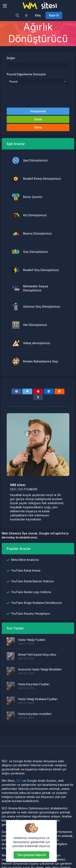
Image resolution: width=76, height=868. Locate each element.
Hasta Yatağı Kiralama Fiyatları (38, 699)
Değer (11, 58)
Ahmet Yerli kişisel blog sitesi (37, 655)
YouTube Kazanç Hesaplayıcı (31, 613)
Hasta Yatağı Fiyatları (32, 640)
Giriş (38, 15)
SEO (19, 781)
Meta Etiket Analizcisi (25, 560)
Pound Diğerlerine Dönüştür (26, 74)
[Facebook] (17, 391)
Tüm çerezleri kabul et (31, 855)
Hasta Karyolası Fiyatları (34, 684)
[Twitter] (27, 391)
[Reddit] (59, 391)
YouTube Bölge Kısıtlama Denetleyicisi (36, 603)
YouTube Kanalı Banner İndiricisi (32, 581)
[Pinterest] (38, 391)
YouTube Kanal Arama (26, 570)
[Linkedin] (49, 391)
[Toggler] (5, 6)
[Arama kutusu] (17, 15)
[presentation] (38, 96)
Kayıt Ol (54, 15)
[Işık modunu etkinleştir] (26, 15)
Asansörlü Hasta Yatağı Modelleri (40, 669)
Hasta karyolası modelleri (35, 714)
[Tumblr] (38, 397)
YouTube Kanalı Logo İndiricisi (31, 592)
